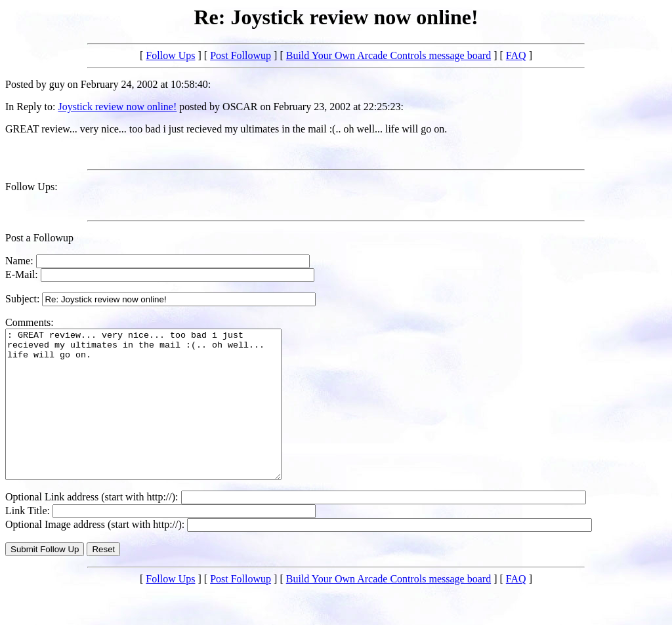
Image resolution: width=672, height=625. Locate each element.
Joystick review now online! (117, 107)
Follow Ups (170, 55)
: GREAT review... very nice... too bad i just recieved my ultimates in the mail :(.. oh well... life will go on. (160, 419)
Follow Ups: (31, 187)
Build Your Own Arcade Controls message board (388, 55)
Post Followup (241, 55)
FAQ (516, 55)
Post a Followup (39, 238)
